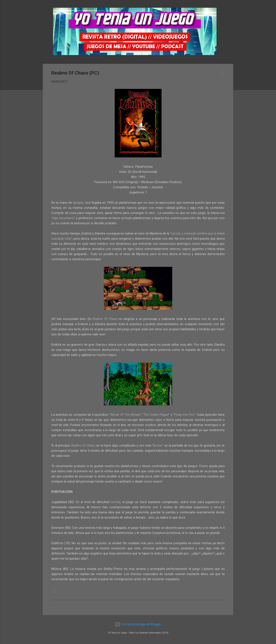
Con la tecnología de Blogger (138, 624)
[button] (222, 74)
